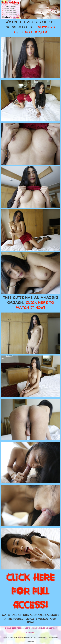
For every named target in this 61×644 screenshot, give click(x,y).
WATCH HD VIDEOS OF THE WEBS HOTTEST (31, 27)
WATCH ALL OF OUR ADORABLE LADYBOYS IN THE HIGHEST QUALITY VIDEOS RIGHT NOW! (30, 619)
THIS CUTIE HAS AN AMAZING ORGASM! (30, 303)
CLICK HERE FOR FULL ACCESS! (30, 591)
